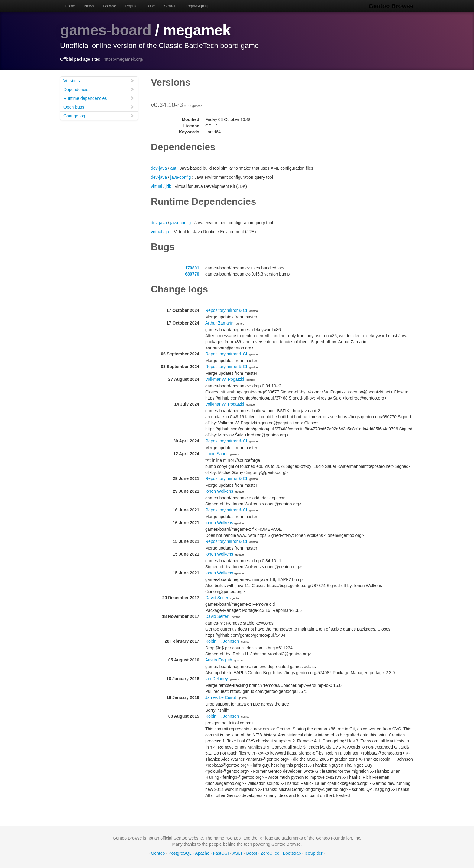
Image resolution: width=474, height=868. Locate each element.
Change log (99, 115)
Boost (252, 853)
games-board (106, 30)
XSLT (238, 853)
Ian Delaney (217, 678)
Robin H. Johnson (222, 641)
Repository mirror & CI (226, 310)
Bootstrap (292, 853)
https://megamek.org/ (124, 59)
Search (170, 6)
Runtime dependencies (99, 98)
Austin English (219, 660)
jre (168, 231)
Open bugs (99, 107)
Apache (202, 853)
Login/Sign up (198, 6)
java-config (181, 177)
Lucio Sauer (217, 453)
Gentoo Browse (391, 6)
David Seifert (217, 597)
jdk (168, 186)
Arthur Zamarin (219, 323)
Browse (110, 6)
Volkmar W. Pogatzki (225, 379)
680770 (192, 274)
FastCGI (221, 853)
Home (70, 6)
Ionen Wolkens (219, 491)
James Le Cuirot (221, 697)
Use (151, 6)
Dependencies (99, 89)
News (89, 6)
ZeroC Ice (270, 853)
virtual (156, 186)
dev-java (159, 168)
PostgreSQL (180, 853)
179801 (192, 268)
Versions (99, 80)
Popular (132, 6)
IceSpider (313, 853)
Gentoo (158, 853)
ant (173, 168)
